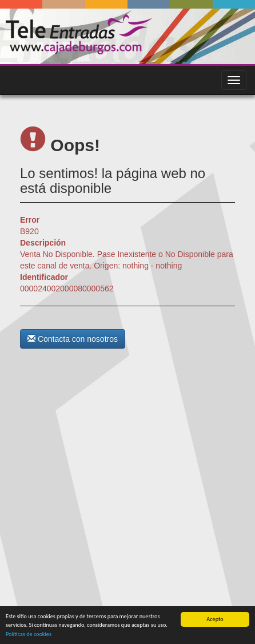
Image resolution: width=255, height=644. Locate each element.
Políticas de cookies (29, 634)
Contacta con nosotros (73, 339)
